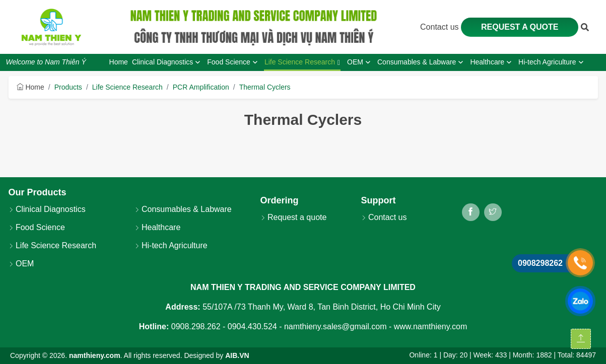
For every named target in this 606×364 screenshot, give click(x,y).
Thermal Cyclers (265, 87)
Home (30, 87)
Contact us (441, 27)
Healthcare (158, 227)
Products (68, 87)
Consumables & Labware (183, 209)
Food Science (37, 227)
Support (379, 200)
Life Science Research (127, 87)
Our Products (38, 192)
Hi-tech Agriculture (171, 245)
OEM (21, 264)
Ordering (280, 200)
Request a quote (520, 27)
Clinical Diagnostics (47, 209)
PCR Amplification (201, 87)
